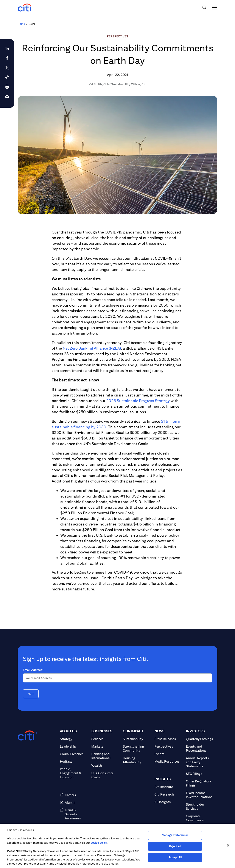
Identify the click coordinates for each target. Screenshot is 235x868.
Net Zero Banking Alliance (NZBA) (92, 348)
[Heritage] (74, 761)
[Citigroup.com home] (27, 736)
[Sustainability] (137, 739)
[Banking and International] (105, 756)
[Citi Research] (168, 794)
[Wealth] (105, 766)
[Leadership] (74, 746)
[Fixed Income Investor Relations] (200, 795)
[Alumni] (74, 803)
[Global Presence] (74, 754)
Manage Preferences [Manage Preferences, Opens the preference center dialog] (175, 835)
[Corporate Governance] (200, 818)
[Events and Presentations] (200, 748)
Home (21, 24)
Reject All (175, 846)
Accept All (175, 857)
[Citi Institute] (168, 787)
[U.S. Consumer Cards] (105, 775)
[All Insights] (168, 802)
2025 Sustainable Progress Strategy (138, 401)
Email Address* (33, 670)
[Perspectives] (168, 746)
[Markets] (105, 746)
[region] (117, 846)
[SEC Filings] (200, 774)
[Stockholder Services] (200, 807)
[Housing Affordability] (137, 760)
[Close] (228, 845)
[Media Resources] (168, 761)
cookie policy (99, 843)
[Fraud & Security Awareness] (74, 814)
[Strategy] (74, 739)
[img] (204, 8)
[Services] (105, 739)
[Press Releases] (168, 739)
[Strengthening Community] (137, 748)
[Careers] (74, 795)
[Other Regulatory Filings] (200, 783)
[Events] (168, 754)
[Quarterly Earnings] (200, 739)
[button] (7, 77)
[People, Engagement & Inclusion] (74, 773)
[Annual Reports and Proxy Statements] (200, 762)
